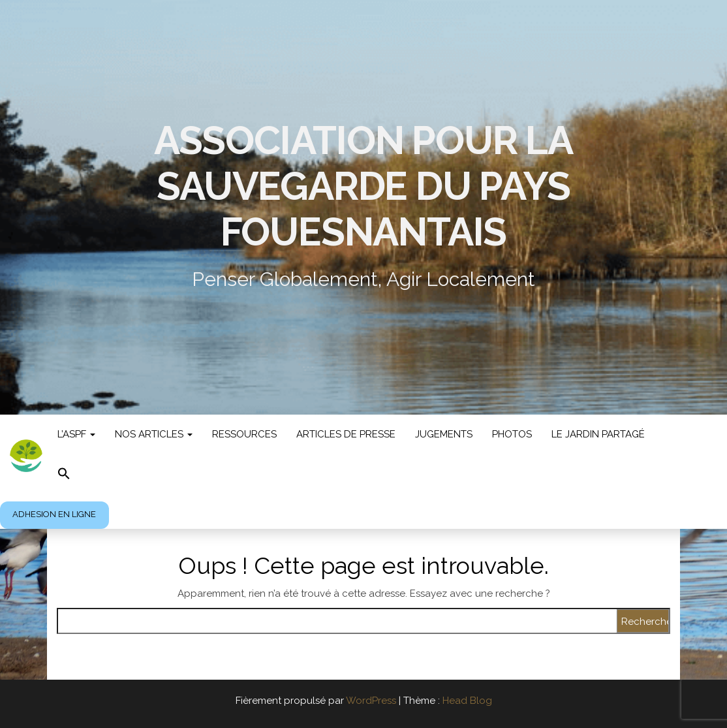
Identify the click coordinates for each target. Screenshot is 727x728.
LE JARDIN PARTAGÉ (598, 434)
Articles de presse (346, 434)
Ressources (244, 434)
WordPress (371, 701)
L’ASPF (76, 434)
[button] (64, 475)
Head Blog (467, 701)
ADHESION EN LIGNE (54, 514)
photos (512, 434)
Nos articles (154, 434)
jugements (444, 434)
